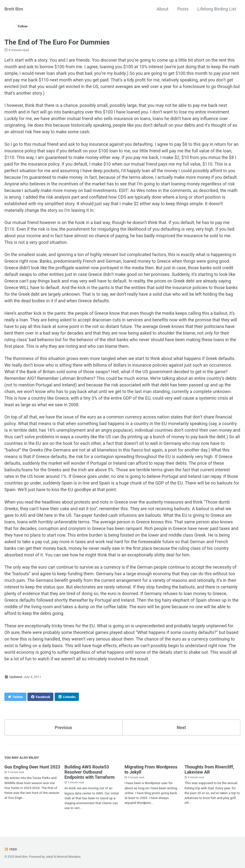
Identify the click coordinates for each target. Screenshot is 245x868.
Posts (183, 9)
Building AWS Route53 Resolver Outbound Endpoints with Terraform (90, 772)
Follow (23, 26)
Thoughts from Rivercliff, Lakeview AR (209, 769)
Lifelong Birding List (217, 9)
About (162, 9)
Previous (64, 727)
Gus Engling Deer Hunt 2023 (32, 767)
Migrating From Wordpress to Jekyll (151, 769)
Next (181, 727)
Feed (11, 849)
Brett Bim (14, 9)
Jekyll (49, 857)
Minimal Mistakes (68, 857)
